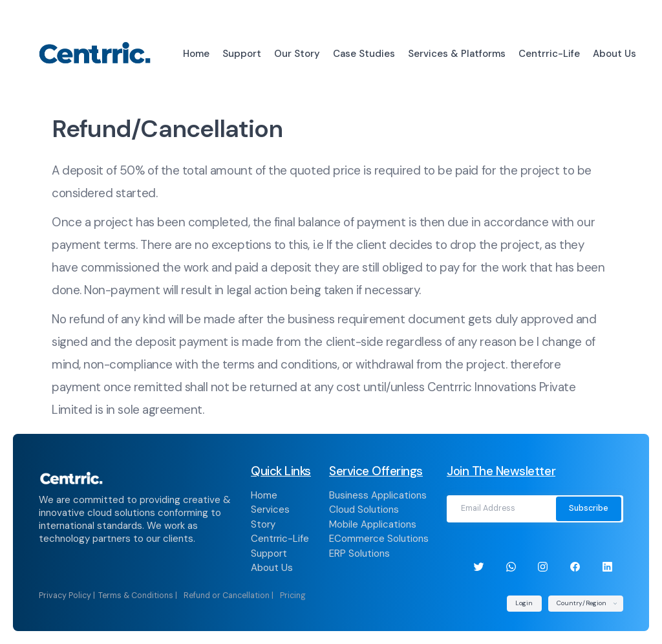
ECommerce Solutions (379, 539)
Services (270, 510)
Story (263, 524)
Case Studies (364, 54)
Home (196, 54)
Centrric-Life (549, 54)
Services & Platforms (457, 54)
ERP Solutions (359, 553)
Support (242, 54)
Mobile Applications (373, 524)
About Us (614, 54)
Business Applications (378, 495)
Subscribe (589, 508)
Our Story (297, 54)
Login (524, 603)
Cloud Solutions (364, 510)
